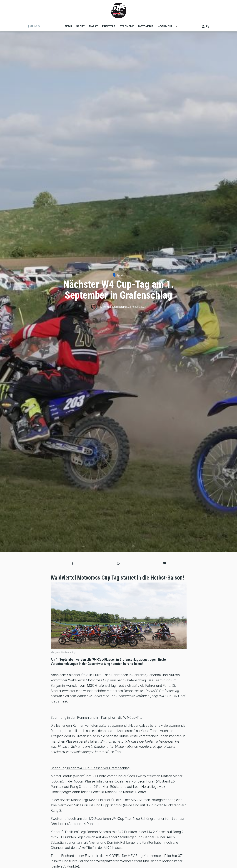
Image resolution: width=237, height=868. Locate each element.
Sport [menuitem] (80, 26)
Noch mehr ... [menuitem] (166, 27)
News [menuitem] (68, 26)
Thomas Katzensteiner (115, 307)
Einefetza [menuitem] (109, 26)
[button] (73, 563)
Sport (120, 275)
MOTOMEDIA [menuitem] (146, 26)
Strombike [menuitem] (127, 26)
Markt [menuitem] (93, 26)
